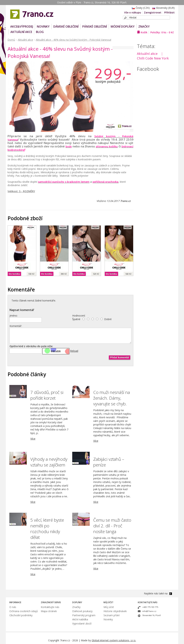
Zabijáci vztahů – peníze (109, 462)
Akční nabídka (80, 619)
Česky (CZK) (140, 8)
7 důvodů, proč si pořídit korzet (47, 395)
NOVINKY (43, 27)
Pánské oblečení (95, 27)
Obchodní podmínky (21, 615)
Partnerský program (84, 615)
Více (33, 439)
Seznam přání (111, 615)
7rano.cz (125, 201)
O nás (13, 607)
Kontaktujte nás (50, 607)
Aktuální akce (21, 32)
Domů (11, 40)
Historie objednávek (115, 611)
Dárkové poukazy (82, 611)
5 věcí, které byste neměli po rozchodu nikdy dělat (47, 529)
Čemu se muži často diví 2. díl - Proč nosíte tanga (112, 526)
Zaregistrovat (153, 12)
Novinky (108, 619)
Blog (40, 32)
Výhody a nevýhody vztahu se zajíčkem (49, 462)
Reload (74, 351)
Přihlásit (169, 12)
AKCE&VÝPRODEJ (22, 27)
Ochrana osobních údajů (24, 611)
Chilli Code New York (153, 58)
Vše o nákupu (133, 12)
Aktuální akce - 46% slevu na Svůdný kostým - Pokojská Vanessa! (73, 40)
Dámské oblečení (66, 27)
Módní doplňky (123, 27)
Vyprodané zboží (82, 623)
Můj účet (109, 607)
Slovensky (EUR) (163, 8)
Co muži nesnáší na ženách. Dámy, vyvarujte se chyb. (112, 398)
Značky (144, 27)
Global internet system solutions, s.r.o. (114, 640)
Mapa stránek (49, 611)
